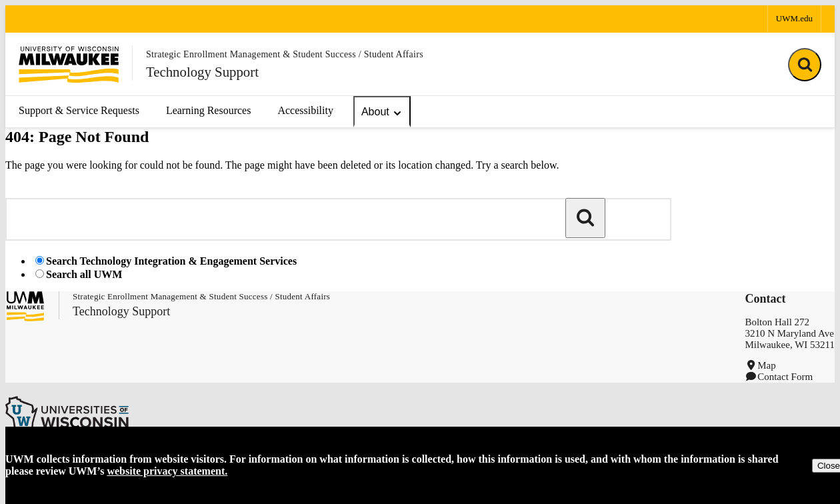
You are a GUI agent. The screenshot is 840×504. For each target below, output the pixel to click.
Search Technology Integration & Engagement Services (171, 261)
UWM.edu (794, 18)
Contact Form (785, 377)
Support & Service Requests (79, 110)
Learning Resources (209, 110)
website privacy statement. (167, 471)
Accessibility (305, 110)
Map (767, 365)
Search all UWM (84, 274)
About (382, 112)
